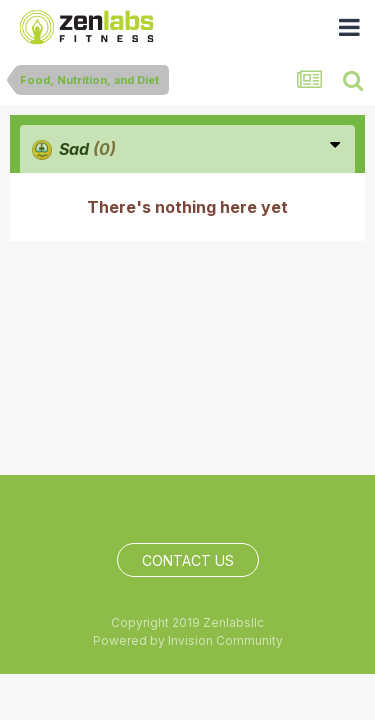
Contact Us (188, 560)
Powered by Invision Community (188, 640)
